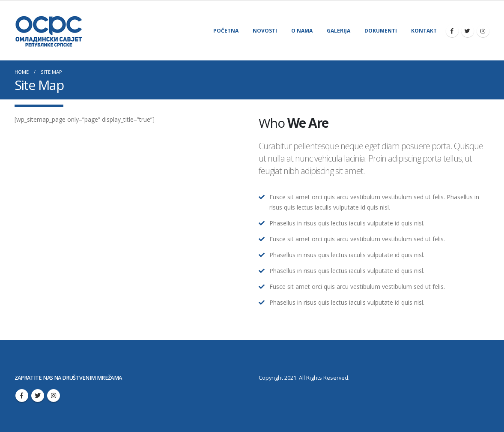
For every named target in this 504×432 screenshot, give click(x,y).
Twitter (38, 396)
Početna (226, 31)
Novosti (265, 31)
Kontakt (424, 31)
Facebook (22, 396)
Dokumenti (381, 31)
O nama (302, 31)
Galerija (338, 31)
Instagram (54, 396)
